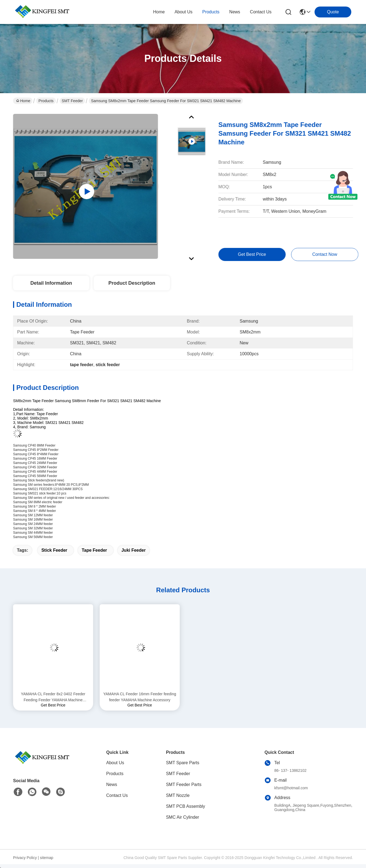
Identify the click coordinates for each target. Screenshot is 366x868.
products (211, 12)
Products (46, 101)
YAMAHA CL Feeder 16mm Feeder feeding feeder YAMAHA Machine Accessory (140, 697)
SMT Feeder (72, 101)
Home (159, 12)
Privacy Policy (25, 858)
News (112, 784)
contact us (261, 12)
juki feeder (134, 550)
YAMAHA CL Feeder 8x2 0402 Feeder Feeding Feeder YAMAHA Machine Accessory (53, 697)
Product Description (132, 283)
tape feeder (94, 550)
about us (184, 12)
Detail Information (51, 283)
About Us (115, 763)
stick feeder (54, 550)
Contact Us (117, 795)
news (235, 12)
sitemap (47, 858)
